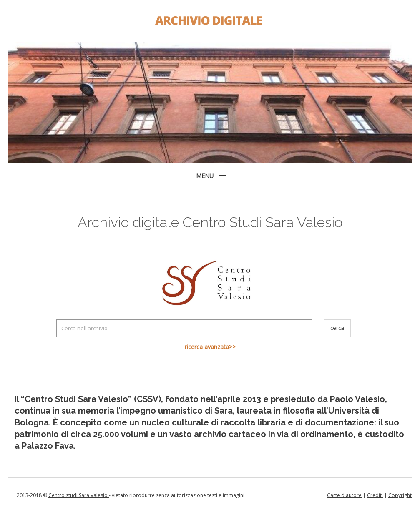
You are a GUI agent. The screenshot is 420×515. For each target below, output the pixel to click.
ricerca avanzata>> (210, 347)
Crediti (375, 495)
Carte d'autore (344, 495)
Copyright (400, 495)
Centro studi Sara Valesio (79, 495)
